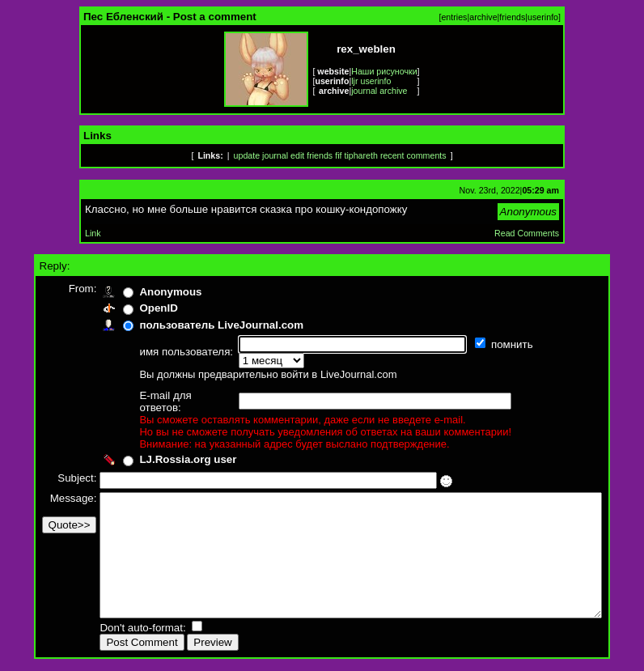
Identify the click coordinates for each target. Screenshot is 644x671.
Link (93, 233)
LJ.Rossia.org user (161, 437)
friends (512, 17)
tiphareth (360, 155)
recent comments (413, 155)
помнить (487, 344)
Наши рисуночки (384, 71)
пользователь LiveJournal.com (195, 325)
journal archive (379, 91)
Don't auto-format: (117, 629)
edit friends (311, 155)
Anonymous (144, 292)
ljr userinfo (371, 81)
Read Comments (527, 233)
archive (483, 17)
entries (454, 17)
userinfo (543, 17)
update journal (261, 155)
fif (338, 155)
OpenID (131, 308)
